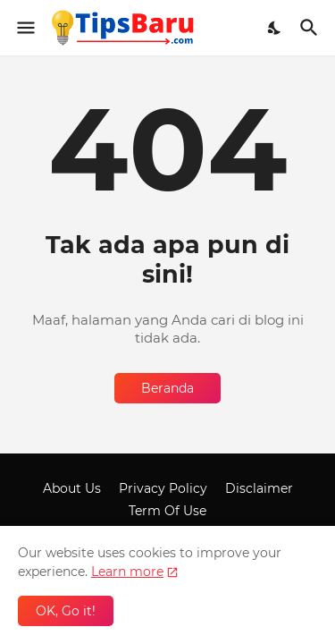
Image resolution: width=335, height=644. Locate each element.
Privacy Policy (163, 488)
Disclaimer (259, 488)
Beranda (167, 388)
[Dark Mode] (275, 28)
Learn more (127, 572)
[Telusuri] (311, 28)
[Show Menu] (25, 28)
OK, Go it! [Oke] (66, 611)
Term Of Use (167, 511)
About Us (72, 488)
